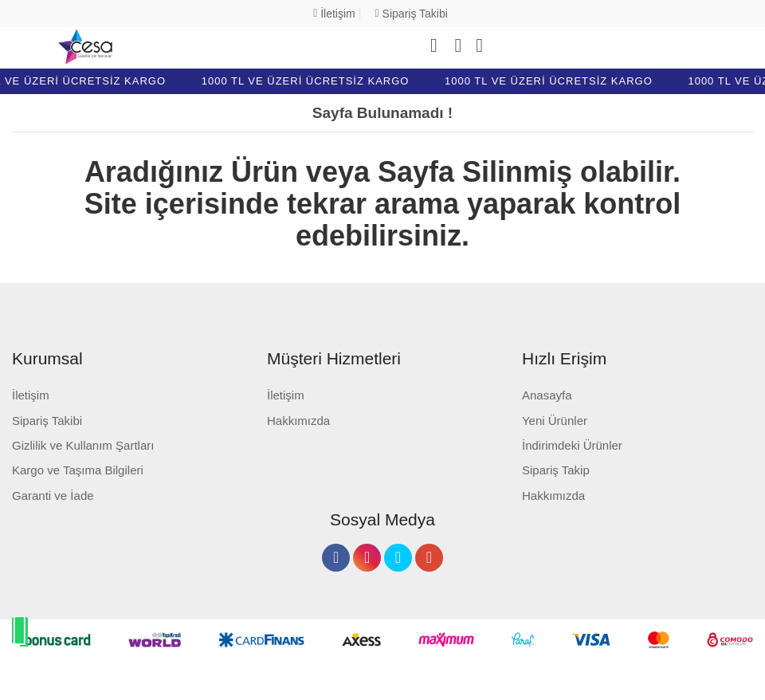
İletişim (334, 14)
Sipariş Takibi (412, 14)
